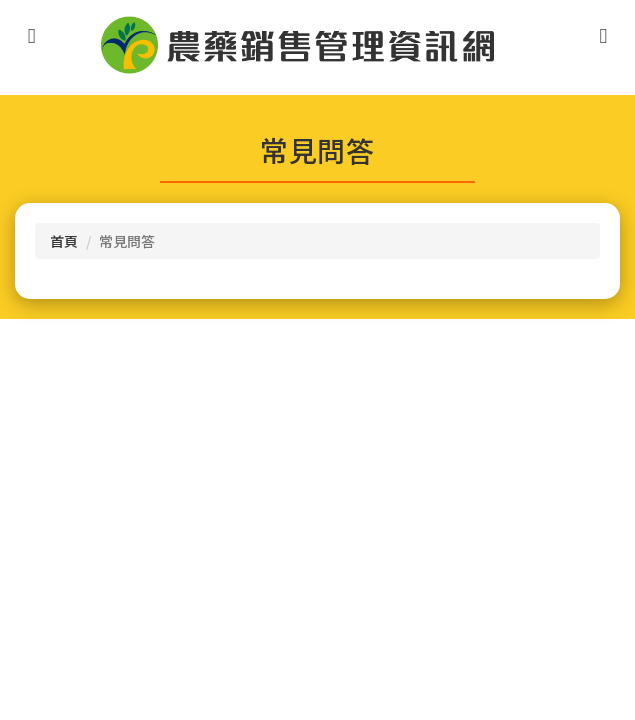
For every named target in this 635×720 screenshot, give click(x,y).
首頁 (64, 241)
